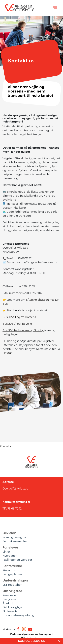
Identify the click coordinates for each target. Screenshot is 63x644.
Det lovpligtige (12, 607)
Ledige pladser (12, 574)
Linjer (6, 552)
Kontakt (6, 446)
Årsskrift (8, 603)
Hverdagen (10, 556)
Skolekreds (10, 611)
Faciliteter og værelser (17, 560)
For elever (10, 547)
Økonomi (9, 570)
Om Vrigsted (12, 591)
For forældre (12, 566)
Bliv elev (9, 533)
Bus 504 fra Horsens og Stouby (23, 330)
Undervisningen (15, 580)
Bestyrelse (9, 599)
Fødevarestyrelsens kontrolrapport (31, 634)
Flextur (7, 353)
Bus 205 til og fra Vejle (17, 324)
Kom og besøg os (14, 537)
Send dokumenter (15, 541)
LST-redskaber (12, 585)
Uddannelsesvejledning (18, 615)
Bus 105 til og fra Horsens (19, 317)
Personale (9, 595)
